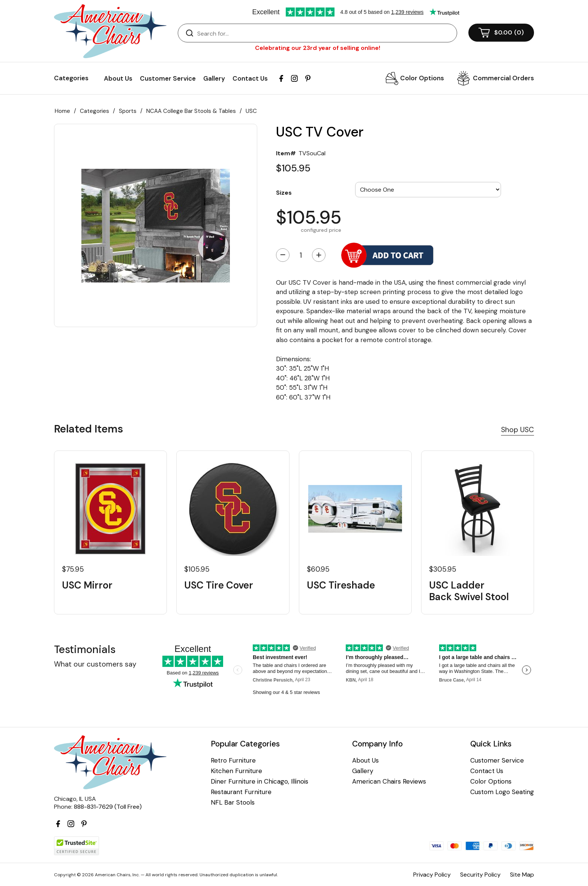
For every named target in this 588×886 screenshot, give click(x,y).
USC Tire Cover (219, 585)
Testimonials (85, 649)
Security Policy (480, 875)
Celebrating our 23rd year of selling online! (318, 48)
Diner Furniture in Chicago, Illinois (259, 782)
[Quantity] (301, 255)
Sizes (284, 192)
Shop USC (517, 430)
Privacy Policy (432, 875)
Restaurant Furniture (241, 792)
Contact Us (250, 78)
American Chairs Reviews (389, 782)
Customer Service (168, 78)
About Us (118, 78)
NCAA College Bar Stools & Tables (191, 111)
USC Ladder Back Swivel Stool (469, 591)
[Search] (325, 33)
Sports (128, 111)
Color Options (422, 78)
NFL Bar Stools (233, 803)
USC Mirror (87, 585)
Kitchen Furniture (236, 771)
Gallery (214, 78)
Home (62, 111)
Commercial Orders (503, 78)
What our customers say (95, 664)
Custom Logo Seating (502, 792)
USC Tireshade (341, 585)
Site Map (522, 875)
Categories (94, 111)
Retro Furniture (233, 761)
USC (251, 111)
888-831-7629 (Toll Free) (108, 807)
